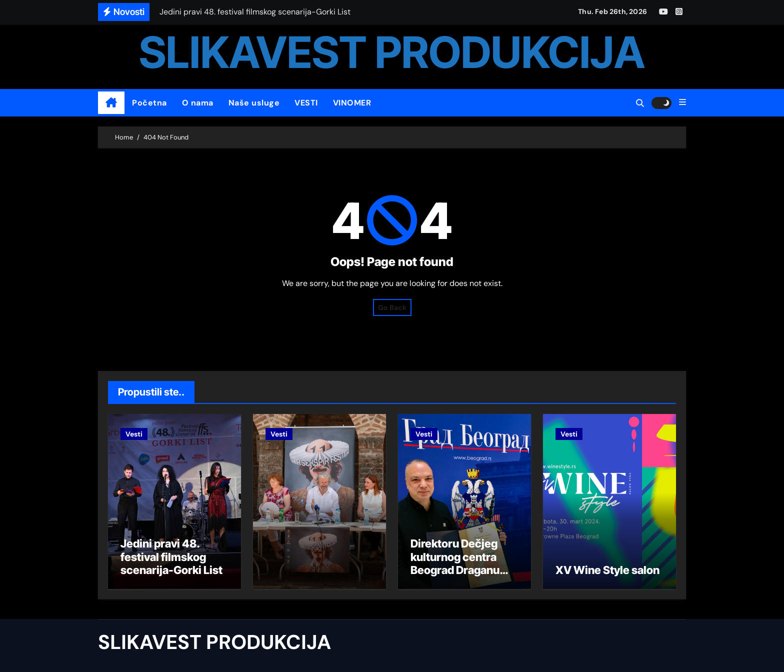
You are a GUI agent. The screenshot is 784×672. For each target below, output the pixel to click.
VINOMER (352, 103)
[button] (682, 102)
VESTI (306, 103)
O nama (198, 103)
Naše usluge (254, 103)
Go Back (392, 307)
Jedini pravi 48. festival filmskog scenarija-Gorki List (171, 557)
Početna (149, 103)
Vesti (134, 434)
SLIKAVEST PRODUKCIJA (392, 52)
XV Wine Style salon (607, 570)
